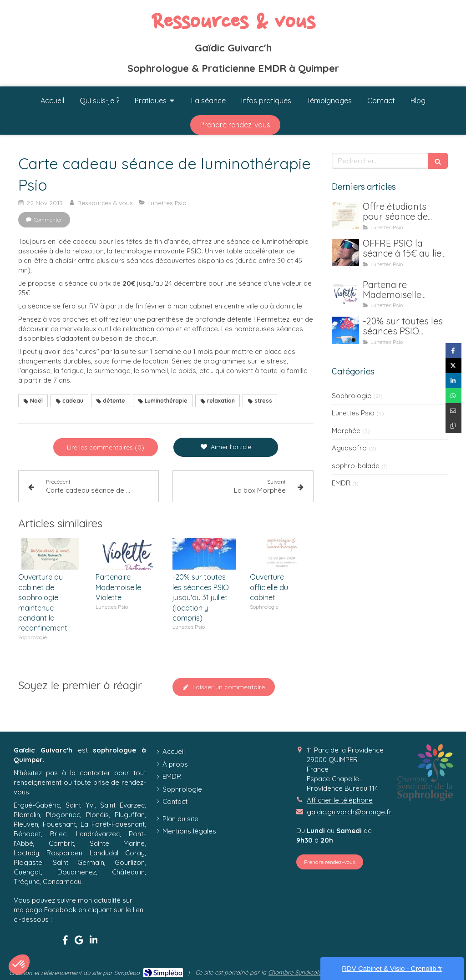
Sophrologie (352, 396)
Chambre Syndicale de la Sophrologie (320, 972)
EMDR (341, 483)
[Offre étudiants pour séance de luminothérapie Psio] (345, 216)
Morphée (346, 431)
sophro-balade (356, 466)
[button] (19, 965)
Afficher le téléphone (340, 800)
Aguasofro (349, 448)
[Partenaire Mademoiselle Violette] (345, 294)
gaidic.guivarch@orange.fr (349, 812)
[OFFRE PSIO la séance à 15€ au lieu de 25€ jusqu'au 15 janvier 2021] (345, 253)
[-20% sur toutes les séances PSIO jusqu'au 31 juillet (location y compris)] (345, 330)
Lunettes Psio (353, 413)
